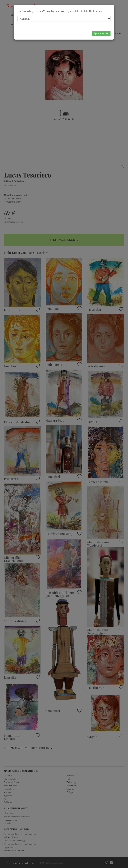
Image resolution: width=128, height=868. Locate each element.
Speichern (101, 33)
